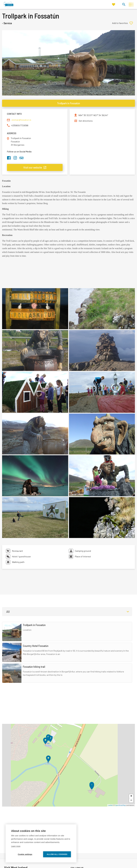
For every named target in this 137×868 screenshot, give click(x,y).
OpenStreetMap (120, 805)
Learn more (16, 846)
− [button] (131, 800)
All (8, 612)
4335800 (15, 125)
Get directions (86, 121)
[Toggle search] (124, 4)
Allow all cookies (57, 854)
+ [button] (131, 796)
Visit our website (33, 167)
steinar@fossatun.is (21, 120)
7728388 (24, 125)
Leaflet (110, 805)
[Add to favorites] (124, 23)
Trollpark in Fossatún (69, 103)
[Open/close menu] (130, 5)
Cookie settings (25, 854)
